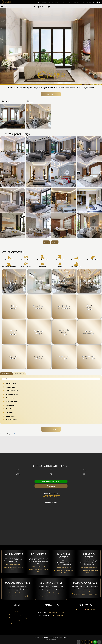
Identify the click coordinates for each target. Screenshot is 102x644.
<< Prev (46, 242)
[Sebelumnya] (78, 642)
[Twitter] (91, 610)
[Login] (93, 2)
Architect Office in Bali (38, 566)
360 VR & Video (54, 2)
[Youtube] (83, 610)
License (16, 434)
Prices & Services (67, 2)
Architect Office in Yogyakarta (17, 593)
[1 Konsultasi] (95, 642)
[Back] (2, 6)
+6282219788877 (51, 496)
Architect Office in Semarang (51, 593)
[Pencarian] (83, 642)
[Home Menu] (39, 2)
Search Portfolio (6, 374)
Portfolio (45, 2)
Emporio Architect (44, 637)
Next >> (55, 242)
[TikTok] (86, 610)
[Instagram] (80, 610)
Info (84, 2)
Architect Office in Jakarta (13, 565)
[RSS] (94, 610)
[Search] (100, 2)
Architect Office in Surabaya (89, 568)
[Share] (91, 642)
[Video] (87, 642)
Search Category (19, 374)
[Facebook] (77, 610)
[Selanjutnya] (99, 642)
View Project (51, 94)
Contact (89, 2)
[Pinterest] (88, 610)
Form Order (51, 486)
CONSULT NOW (51, 429)
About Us (77, 2)
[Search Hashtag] (6, 6)
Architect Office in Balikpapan (85, 591)
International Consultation (51, 481)
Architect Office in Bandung (64, 568)
